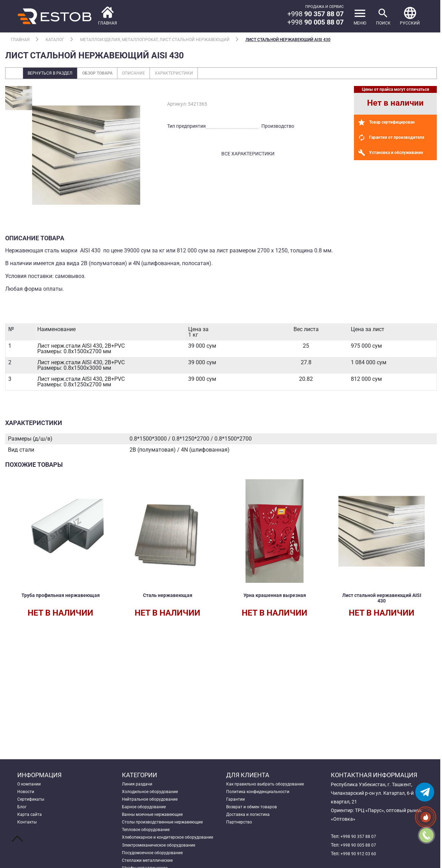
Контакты (29, 828)
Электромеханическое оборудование (164, 862)
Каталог (55, 40)
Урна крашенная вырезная (275, 596)
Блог (23, 810)
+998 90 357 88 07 (361, 836)
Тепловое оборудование (149, 836)
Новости (27, 793)
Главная (20, 40)
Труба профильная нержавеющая (61, 599)
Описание (150, 74)
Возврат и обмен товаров (255, 810)
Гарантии (237, 802)
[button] (409, 16)
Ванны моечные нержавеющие (157, 819)
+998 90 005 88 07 (361, 845)
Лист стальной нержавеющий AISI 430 (288, 40)
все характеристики (248, 155)
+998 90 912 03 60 (361, 853)
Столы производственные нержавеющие (169, 828)
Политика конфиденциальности (263, 793)
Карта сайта (31, 819)
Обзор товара (108, 74)
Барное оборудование (147, 810)
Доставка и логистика (252, 819)
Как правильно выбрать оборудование (271, 784)
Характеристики (196, 74)
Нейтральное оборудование (154, 802)
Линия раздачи (139, 784)
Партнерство (241, 828)
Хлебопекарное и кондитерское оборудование (158, 849)
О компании (31, 784)
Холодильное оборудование (154, 793)
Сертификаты (33, 802)
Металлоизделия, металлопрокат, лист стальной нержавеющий (155, 40)
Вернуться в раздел (54, 74)
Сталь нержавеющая (167, 596)
